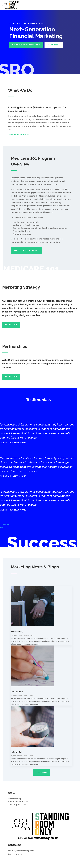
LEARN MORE (54, 45)
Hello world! (16, 752)
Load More (42, 772)
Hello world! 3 (17, 632)
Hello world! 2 (17, 692)
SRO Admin (18, 635)
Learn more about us (19, 134)
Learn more (11, 325)
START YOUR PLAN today (26, 250)
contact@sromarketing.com (21, 851)
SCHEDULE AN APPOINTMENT (26, 45)
